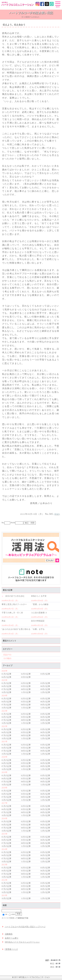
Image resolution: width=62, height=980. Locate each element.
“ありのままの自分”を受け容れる (16, 629)
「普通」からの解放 (40, 604)
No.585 (37, 514)
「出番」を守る (38, 629)
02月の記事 (26, 674)
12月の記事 (45, 692)
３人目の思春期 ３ (39, 613)
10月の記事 (6, 692)
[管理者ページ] (11, 949)
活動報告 (9, 934)
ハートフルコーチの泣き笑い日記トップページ (25, 927)
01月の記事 (6, 674)
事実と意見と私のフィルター (14, 604)
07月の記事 (6, 689)
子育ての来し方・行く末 (12, 613)
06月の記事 (45, 686)
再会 (4, 621)
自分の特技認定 (38, 621)
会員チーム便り (12, 938)
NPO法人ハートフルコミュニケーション (22, 942)
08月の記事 (26, 689)
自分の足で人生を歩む (13, 596)
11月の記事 (26, 692)
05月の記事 (26, 677)
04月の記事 (6, 677)
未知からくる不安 (39, 596)
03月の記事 (45, 674)
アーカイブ (8, 666)
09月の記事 (45, 689)
